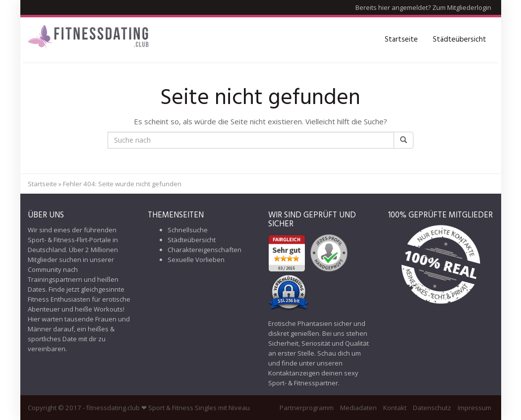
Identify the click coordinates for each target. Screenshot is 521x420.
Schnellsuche (188, 230)
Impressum (474, 408)
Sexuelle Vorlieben (196, 260)
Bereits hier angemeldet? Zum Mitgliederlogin (423, 7)
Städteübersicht (460, 40)
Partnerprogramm (307, 408)
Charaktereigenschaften (204, 250)
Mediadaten (358, 408)
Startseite (401, 40)
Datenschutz (432, 408)
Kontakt (395, 408)
